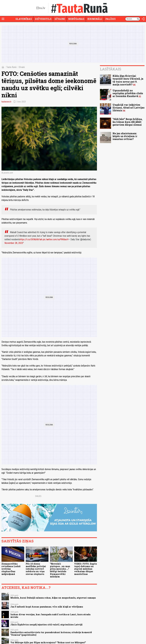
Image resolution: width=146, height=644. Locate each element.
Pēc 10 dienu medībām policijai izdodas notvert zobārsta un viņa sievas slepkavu (36, 569)
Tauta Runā (11, 67)
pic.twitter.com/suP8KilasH (56, 239)
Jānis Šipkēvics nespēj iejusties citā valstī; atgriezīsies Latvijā (46, 625)
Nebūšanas (76, 19)
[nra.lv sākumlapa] (41, 8)
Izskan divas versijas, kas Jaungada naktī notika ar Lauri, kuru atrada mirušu (50, 616)
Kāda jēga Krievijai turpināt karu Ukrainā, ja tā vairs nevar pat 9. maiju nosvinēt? (128, 80)
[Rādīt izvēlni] (3, 19)
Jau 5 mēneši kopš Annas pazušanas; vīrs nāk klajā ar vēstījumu (47, 607)
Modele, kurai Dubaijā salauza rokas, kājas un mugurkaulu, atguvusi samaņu (53, 598)
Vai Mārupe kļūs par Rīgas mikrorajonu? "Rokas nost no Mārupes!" (48, 642)
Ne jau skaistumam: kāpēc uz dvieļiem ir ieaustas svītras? (125, 136)
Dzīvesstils (43, 19)
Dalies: (39, 496)
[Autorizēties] (143, 19)
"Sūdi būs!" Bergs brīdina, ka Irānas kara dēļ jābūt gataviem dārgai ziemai (127, 122)
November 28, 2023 (14, 243)
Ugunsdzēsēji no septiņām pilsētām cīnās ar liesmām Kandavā (128, 93)
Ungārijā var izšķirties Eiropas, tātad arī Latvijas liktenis (129, 108)
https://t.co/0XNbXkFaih (31, 239)
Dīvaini (60, 19)
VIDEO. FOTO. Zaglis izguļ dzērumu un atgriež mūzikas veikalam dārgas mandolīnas (86, 569)
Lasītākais (111, 69)
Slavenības (24, 19)
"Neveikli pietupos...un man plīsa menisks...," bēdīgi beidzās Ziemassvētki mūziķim (60, 570)
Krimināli (95, 19)
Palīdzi (111, 19)
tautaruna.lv (6, 102)
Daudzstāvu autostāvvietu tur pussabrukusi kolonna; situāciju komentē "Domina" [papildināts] (51, 634)
